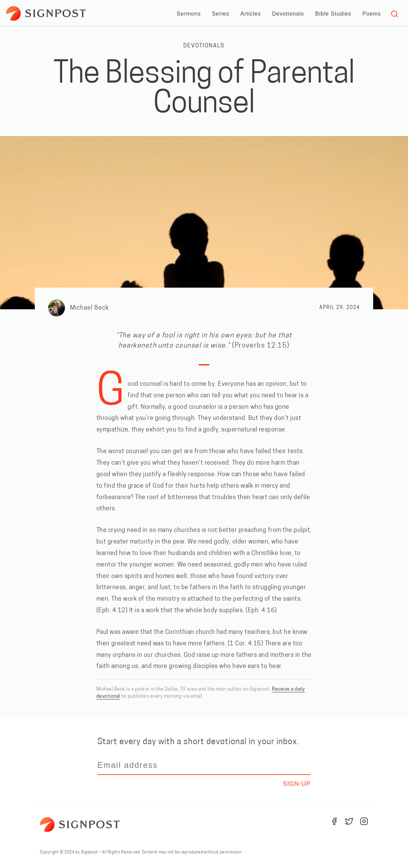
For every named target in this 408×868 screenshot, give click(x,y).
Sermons (189, 14)
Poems (372, 14)
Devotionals (288, 14)
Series (220, 14)
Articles (251, 14)
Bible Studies (333, 14)
